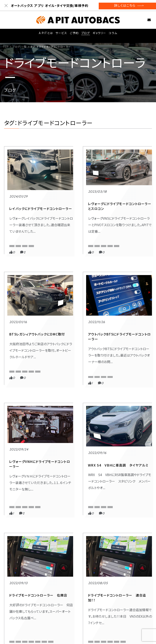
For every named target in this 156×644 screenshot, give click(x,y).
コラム (113, 34)
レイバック (15, 242)
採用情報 (123, 604)
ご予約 (74, 34)
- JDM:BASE (50, 623)
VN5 (63, 237)
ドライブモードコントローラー (26, 237)
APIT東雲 (37, 231)
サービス (60, 34)
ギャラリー (99, 34)
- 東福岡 (95, 614)
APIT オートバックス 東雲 (124, 231)
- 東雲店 (47, 614)
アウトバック (16, 372)
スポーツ (15, 223)
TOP (6, 47)
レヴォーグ (66, 248)
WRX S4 (66, 506)
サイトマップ (125, 624)
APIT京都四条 (90, 231)
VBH (80, 366)
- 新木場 (66, 614)
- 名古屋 (95, 618)
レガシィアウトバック (121, 248)
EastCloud (66, 366)
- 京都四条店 (50, 618)
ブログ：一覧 (20, 47)
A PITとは (45, 34)
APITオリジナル (18, 231)
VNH (63, 372)
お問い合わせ (145, 20)
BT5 (133, 237)
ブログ (85, 34)
